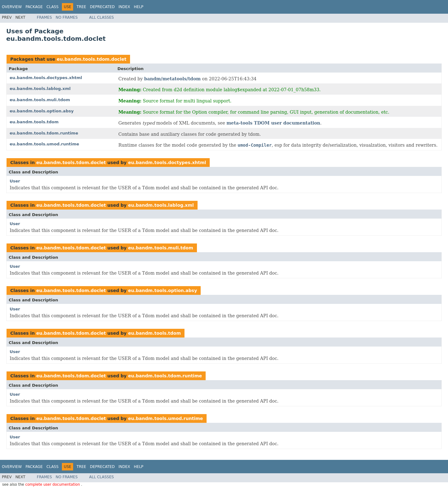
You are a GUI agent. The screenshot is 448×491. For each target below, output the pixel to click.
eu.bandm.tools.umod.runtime (44, 144)
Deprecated (102, 7)
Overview (12, 7)
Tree (81, 7)
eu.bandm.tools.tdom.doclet (91, 59)
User (15, 181)
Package (34, 7)
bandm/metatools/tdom (172, 79)
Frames (44, 17)
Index (124, 7)
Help (139, 7)
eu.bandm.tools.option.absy (42, 111)
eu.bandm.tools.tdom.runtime (44, 133)
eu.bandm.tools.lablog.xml (40, 89)
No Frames (67, 17)
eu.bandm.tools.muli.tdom (40, 100)
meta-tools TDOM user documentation (273, 123)
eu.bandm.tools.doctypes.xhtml (46, 78)
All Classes (102, 17)
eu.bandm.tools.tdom (34, 122)
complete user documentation (53, 484)
